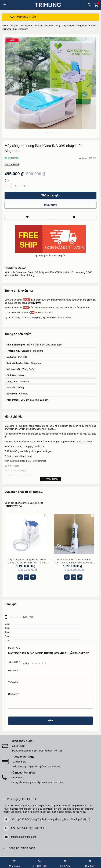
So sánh (74, 217)
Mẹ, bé (15, 26)
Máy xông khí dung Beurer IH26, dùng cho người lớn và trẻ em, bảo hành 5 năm (27, 561)
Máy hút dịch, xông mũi (47, 26)
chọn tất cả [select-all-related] (14, 506)
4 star (7, 628)
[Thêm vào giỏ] (51, 196)
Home (5, 26)
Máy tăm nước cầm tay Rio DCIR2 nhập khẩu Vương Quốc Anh (74, 561)
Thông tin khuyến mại (19, 291)
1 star (7, 640)
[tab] (51, 291)
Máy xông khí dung (14, 426)
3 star (7, 632)
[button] (12, 83)
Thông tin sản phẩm (18, 334)
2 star (7, 636)
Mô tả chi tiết (13, 417)
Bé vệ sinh (26, 26)
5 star (7, 624)
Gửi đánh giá (12, 164)
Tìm (89, 5)
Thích (27, 217)
